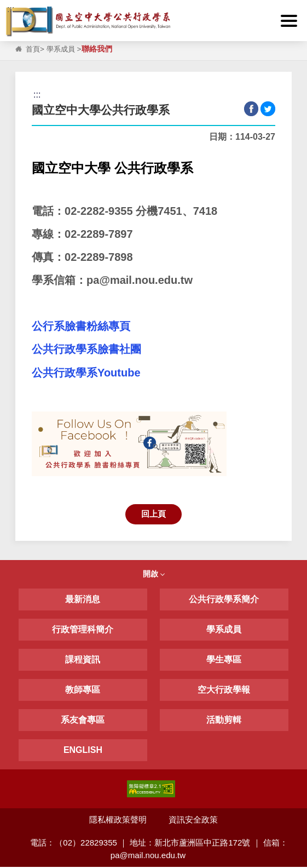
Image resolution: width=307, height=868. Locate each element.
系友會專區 (83, 720)
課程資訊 (83, 660)
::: (11, 9)
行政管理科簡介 (83, 630)
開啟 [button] (154, 575)
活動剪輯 (224, 720)
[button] (289, 21)
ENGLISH (83, 750)
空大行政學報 (224, 690)
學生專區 (224, 660)
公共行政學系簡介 (224, 600)
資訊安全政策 (194, 820)
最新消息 (83, 600)
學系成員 (63, 49)
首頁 (33, 49)
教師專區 (83, 690)
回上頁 (153, 514)
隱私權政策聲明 (118, 820)
